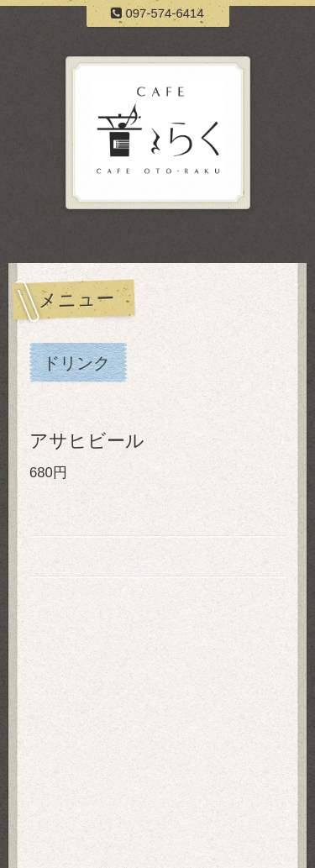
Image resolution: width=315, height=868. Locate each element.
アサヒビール (87, 441)
